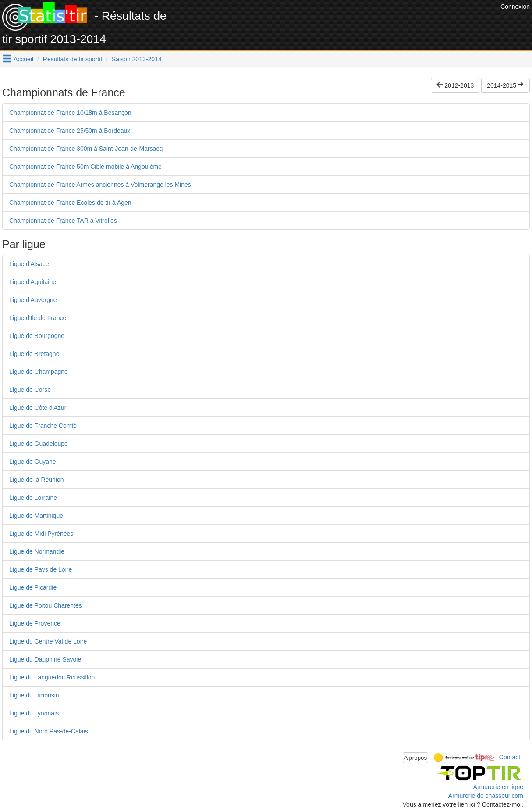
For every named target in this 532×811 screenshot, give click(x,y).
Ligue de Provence (35, 623)
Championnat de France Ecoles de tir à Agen (70, 203)
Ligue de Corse (30, 390)
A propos (416, 758)
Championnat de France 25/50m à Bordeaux (70, 131)
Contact (510, 757)
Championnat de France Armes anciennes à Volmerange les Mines (100, 185)
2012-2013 (455, 85)
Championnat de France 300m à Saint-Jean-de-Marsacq (86, 149)
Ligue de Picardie (33, 587)
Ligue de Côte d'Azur (38, 408)
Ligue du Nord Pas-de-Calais (49, 731)
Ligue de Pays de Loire (41, 569)
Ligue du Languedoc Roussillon (52, 677)
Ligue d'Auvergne (33, 300)
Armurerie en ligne (498, 787)
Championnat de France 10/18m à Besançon (70, 113)
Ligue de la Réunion (37, 480)
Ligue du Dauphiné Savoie (45, 659)
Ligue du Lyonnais (34, 713)
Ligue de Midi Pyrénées (41, 534)
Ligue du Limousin (34, 695)
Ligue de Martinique (36, 516)
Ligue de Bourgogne (37, 336)
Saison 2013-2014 (137, 59)
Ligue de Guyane (33, 462)
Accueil (23, 59)
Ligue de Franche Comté (43, 426)
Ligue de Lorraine (33, 498)
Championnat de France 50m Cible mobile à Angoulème (85, 167)
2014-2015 (505, 85)
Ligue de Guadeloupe (39, 444)
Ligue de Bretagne (34, 354)
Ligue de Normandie (37, 551)
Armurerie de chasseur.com (486, 796)
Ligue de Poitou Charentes (46, 605)
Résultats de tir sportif (73, 59)
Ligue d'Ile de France (38, 318)
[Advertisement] (339, 22)
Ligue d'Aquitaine (33, 282)
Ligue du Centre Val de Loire (48, 641)
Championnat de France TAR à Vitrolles (63, 221)
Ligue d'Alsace (29, 264)
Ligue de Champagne (39, 372)
